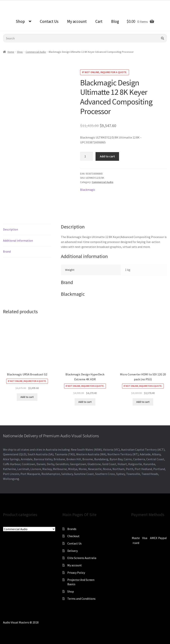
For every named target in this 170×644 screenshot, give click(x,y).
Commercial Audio (36, 52)
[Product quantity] (87, 156)
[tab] (27, 230)
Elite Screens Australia (82, 558)
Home (11, 52)
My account (77, 21)
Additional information (18, 240)
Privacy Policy (76, 573)
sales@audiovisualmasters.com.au (46, 3)
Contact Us (49, 21)
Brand (7, 251)
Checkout (73, 536)
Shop (20, 21)
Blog (115, 21)
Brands (72, 529)
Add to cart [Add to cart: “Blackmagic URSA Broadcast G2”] (27, 397)
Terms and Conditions (81, 599)
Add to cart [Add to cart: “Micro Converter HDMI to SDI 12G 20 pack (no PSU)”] (143, 402)
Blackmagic (88, 190)
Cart (99, 21)
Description (11, 229)
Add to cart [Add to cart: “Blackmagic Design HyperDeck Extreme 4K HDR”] (85, 402)
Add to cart (107, 156)
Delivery (72, 551)
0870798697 (10, 3)
